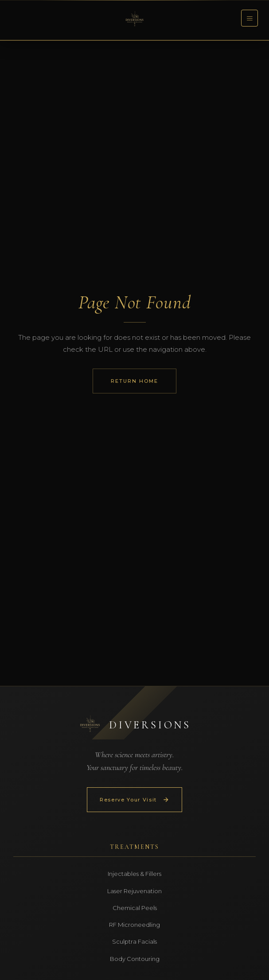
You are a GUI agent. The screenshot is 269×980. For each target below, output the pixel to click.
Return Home (134, 381)
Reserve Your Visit (134, 800)
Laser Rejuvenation (134, 891)
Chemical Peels (135, 908)
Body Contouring (135, 959)
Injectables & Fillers (134, 874)
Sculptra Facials (134, 941)
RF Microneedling (134, 925)
